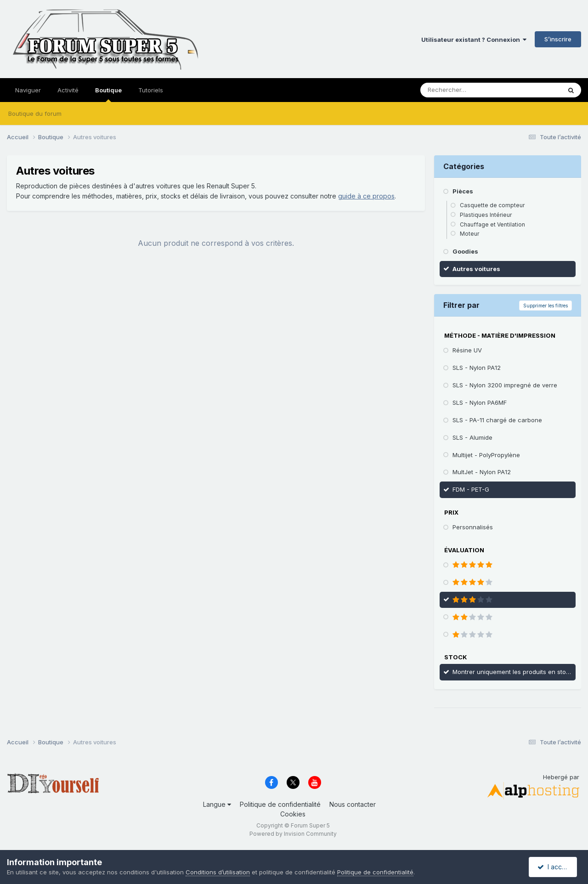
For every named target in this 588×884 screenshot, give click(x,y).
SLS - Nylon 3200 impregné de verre (505, 385)
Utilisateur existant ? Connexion (474, 40)
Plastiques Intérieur (486, 215)
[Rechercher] (470, 90)
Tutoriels (151, 90)
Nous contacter (353, 804)
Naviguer (28, 90)
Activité (68, 90)
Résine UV (467, 350)
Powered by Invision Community (293, 834)
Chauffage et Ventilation (492, 224)
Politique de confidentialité (280, 804)
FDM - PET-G (471, 489)
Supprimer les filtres (546, 306)
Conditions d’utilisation (218, 872)
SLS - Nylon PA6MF (480, 402)
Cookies (293, 814)
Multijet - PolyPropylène (486, 455)
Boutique (108, 94)
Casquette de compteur (492, 205)
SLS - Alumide (472, 437)
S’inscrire (558, 39)
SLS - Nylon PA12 (477, 368)
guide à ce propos (366, 196)
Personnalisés (473, 527)
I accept (554, 867)
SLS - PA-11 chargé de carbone (497, 420)
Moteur (469, 234)
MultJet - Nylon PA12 (482, 472)
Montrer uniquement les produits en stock (513, 672)
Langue (217, 804)
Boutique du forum (35, 113)
